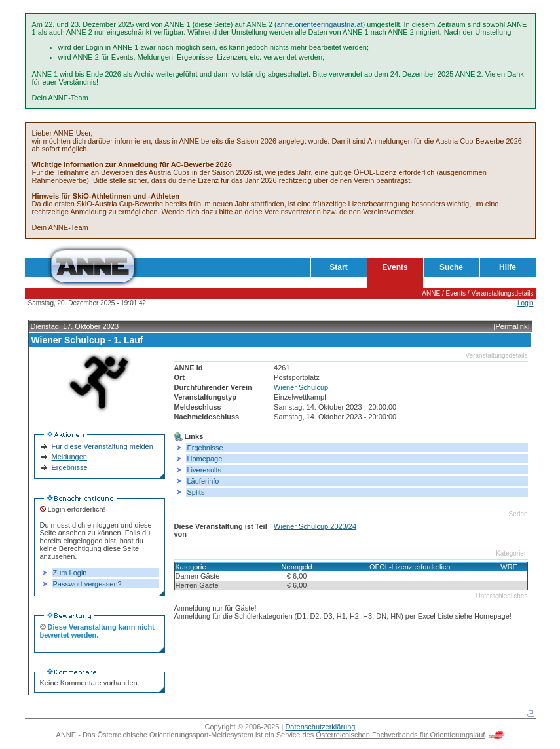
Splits (196, 492)
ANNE (431, 293)
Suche (451, 267)
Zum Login (70, 573)
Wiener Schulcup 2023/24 (315, 526)
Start (338, 267)
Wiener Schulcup (301, 387)
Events (395, 267)
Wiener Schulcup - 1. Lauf (87, 340)
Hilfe (508, 267)
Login (525, 303)
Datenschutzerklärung (320, 727)
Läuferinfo (203, 481)
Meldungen (69, 457)
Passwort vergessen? (87, 584)
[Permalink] (511, 326)
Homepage (205, 459)
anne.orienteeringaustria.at (320, 24)
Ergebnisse (70, 467)
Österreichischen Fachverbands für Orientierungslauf (400, 735)
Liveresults (205, 470)
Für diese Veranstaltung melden (103, 446)
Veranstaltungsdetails (502, 293)
